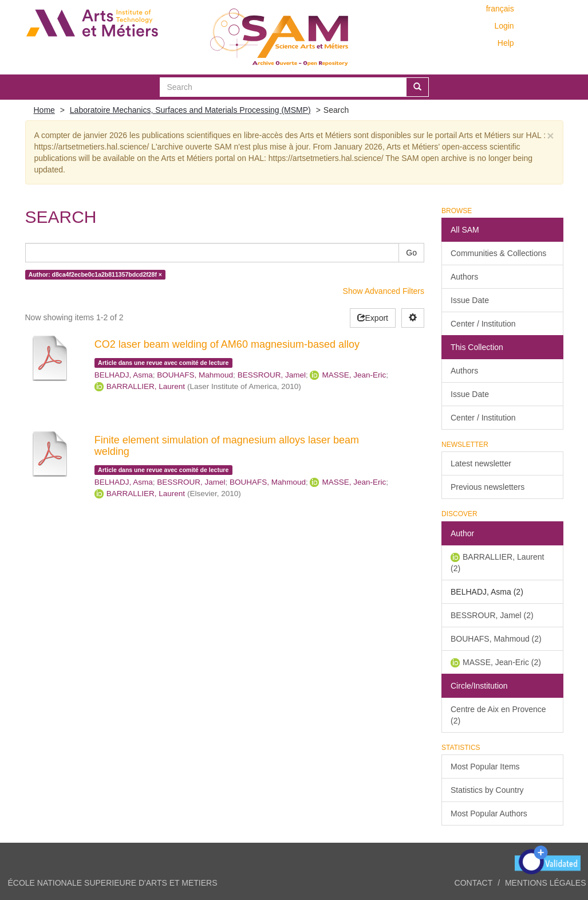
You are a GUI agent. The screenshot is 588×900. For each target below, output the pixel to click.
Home (44, 110)
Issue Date (470, 300)
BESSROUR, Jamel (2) (492, 615)
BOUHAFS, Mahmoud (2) (496, 639)
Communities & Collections (498, 253)
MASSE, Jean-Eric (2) (502, 662)
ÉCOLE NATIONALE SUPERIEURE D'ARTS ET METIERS (113, 883)
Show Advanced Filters (384, 291)
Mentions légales (546, 883)
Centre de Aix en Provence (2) (498, 715)
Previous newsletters (488, 487)
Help (506, 43)
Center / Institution (483, 324)
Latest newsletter (481, 463)
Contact (474, 883)
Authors (464, 277)
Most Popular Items (485, 767)
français (500, 9)
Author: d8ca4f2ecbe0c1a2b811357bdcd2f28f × (95, 274)
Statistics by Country (487, 790)
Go (411, 253)
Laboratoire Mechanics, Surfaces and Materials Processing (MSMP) (190, 110)
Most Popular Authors (489, 813)
